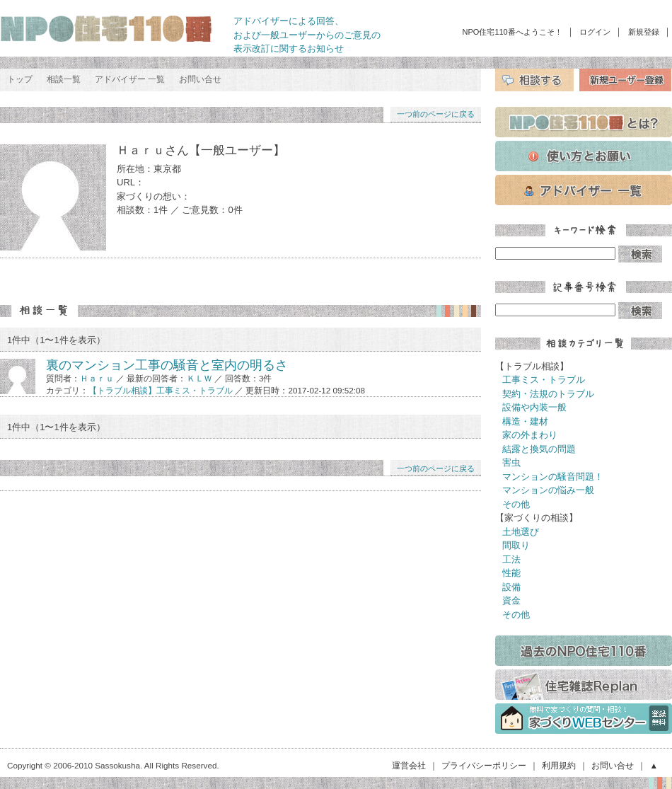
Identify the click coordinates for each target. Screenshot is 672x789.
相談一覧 (64, 79)
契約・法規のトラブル (548, 394)
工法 (511, 559)
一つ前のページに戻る (436, 114)
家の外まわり (530, 435)
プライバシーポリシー (484, 765)
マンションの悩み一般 (548, 490)
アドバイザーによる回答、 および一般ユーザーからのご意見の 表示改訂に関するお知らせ (307, 35)
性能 (511, 573)
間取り (516, 545)
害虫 (511, 462)
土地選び (521, 532)
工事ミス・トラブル (544, 380)
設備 (511, 587)
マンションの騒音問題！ (553, 477)
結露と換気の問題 (539, 449)
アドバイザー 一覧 (130, 79)
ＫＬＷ (199, 378)
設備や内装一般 (534, 407)
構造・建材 (525, 421)
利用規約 (559, 765)
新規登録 (644, 32)
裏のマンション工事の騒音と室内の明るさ (167, 365)
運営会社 (409, 765)
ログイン (595, 32)
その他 (516, 504)
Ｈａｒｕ (97, 378)
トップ (20, 79)
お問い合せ (200, 79)
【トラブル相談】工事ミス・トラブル (161, 390)
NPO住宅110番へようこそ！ (512, 32)
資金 (511, 600)
